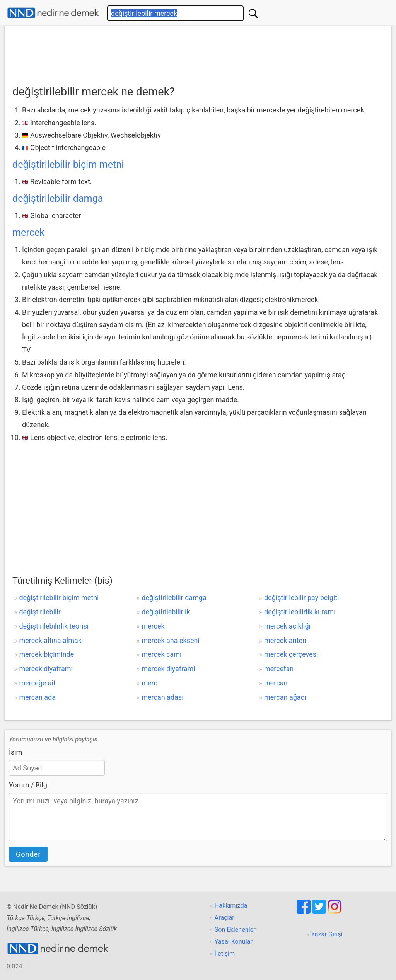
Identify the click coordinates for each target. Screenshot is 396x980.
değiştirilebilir (40, 612)
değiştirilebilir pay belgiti (301, 597)
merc (149, 683)
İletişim (225, 954)
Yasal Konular (234, 942)
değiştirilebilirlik (166, 612)
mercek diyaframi (168, 669)
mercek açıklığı (287, 626)
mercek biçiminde (46, 654)
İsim (15, 752)
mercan (276, 683)
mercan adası (162, 697)
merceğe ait (37, 683)
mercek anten (285, 640)
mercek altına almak (50, 640)
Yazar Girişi (327, 934)
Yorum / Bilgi (29, 785)
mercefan (279, 669)
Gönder (28, 854)
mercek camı (161, 654)
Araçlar (224, 918)
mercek (28, 233)
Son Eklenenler (235, 930)
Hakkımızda (231, 906)
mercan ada (37, 697)
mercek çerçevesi (291, 654)
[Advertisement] (198, 53)
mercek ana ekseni (171, 640)
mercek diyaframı (46, 669)
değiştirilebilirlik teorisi (54, 626)
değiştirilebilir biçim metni (68, 164)
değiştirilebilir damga (58, 199)
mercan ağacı (285, 697)
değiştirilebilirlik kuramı (300, 612)
